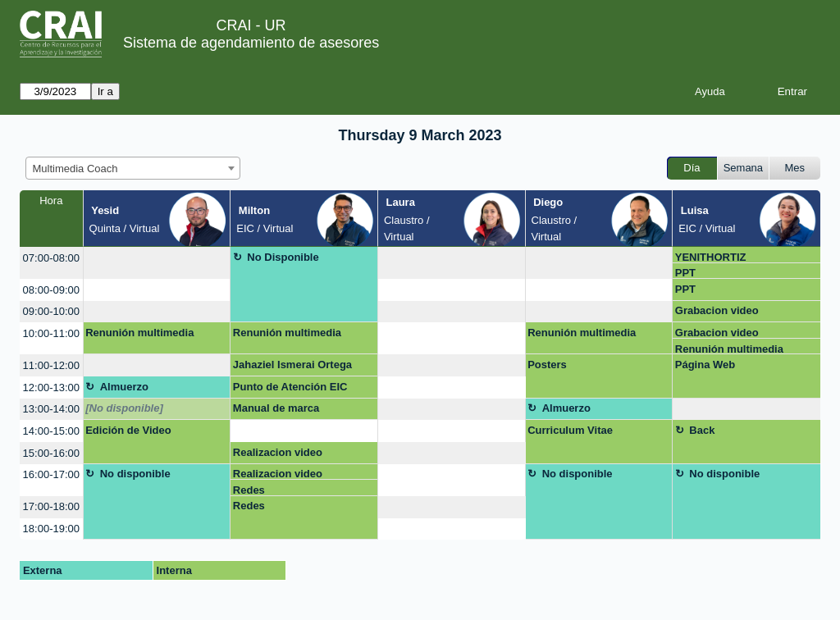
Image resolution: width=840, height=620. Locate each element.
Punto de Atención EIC (290, 387)
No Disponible (283, 257)
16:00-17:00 (51, 474)
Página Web (705, 365)
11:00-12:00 (51, 365)
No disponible (135, 474)
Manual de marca (276, 408)
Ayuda (710, 91)
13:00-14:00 (51, 409)
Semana (743, 168)
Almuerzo (124, 387)
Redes (249, 490)
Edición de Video (128, 430)
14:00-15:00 (51, 431)
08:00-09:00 (51, 290)
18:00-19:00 (51, 529)
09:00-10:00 (51, 311)
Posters (547, 365)
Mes (795, 168)
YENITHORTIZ (711, 257)
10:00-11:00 (51, 333)
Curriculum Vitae (570, 430)
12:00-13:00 (51, 387)
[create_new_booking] (157, 263)
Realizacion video (278, 452)
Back (702, 430)
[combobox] (133, 168)
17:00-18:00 (51, 506)
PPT (685, 273)
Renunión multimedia (139, 333)
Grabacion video (717, 310)
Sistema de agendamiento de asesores (251, 43)
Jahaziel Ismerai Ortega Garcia (292, 367)
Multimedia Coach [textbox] (75, 169)
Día (692, 168)
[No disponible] (124, 408)
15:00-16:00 (51, 453)
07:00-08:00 (51, 258)
